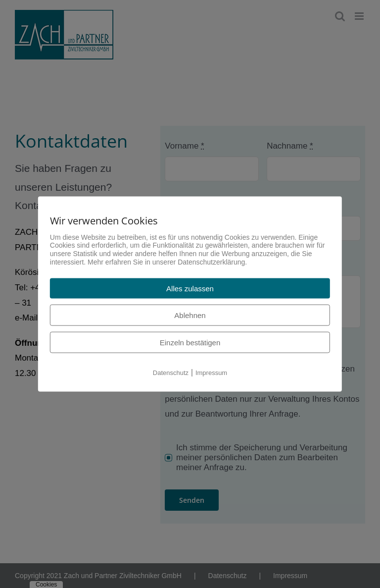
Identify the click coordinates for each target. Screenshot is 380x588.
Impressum (211, 372)
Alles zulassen (190, 288)
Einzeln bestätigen (190, 342)
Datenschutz (171, 372)
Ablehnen (190, 315)
